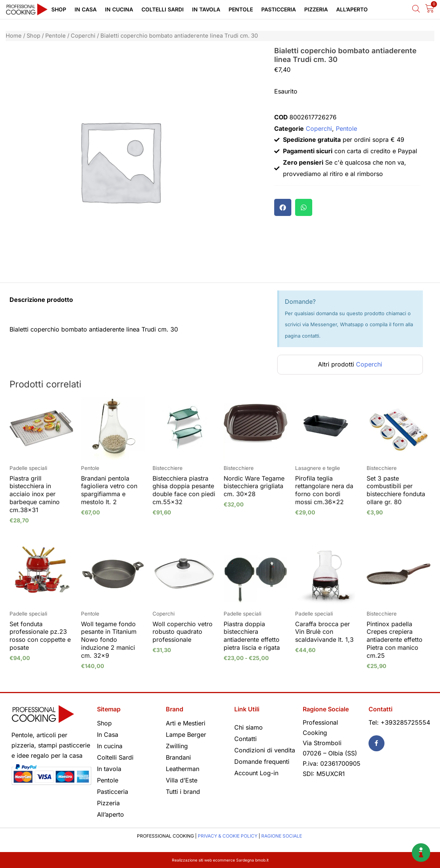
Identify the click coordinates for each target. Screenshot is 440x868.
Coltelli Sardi (163, 9)
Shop (59, 9)
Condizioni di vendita (265, 750)
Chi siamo (249, 727)
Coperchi (83, 36)
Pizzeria (316, 9)
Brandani (178, 757)
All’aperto (352, 9)
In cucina (119, 9)
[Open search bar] (416, 9)
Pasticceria (279, 9)
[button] (283, 207)
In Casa (86, 9)
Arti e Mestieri (186, 723)
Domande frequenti (262, 762)
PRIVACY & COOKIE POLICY (228, 836)
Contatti (245, 739)
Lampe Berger (186, 735)
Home (14, 36)
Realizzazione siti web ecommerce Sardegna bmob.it (220, 860)
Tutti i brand (183, 792)
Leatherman (183, 769)
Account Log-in (256, 773)
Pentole (241, 9)
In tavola (206, 9)
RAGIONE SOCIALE (282, 836)
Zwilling (177, 746)
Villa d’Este (182, 780)
